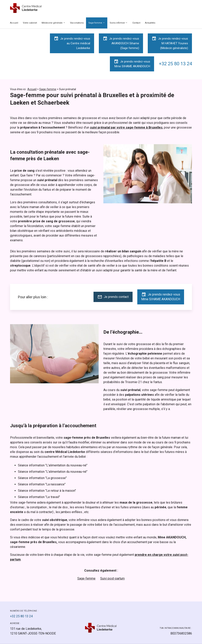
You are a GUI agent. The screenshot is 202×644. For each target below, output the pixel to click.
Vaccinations (77, 23)
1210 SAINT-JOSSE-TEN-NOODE (33, 631)
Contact (136, 23)
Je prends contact (113, 297)
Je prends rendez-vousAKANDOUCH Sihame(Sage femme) (121, 43)
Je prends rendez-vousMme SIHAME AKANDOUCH (132, 64)
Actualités (150, 23)
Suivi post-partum (112, 578)
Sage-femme (95, 23)
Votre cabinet (30, 23)
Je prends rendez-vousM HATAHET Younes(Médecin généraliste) (170, 43)
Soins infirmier (117, 23)
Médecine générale (52, 23)
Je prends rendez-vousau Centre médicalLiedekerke (72, 43)
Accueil (14, 23)
